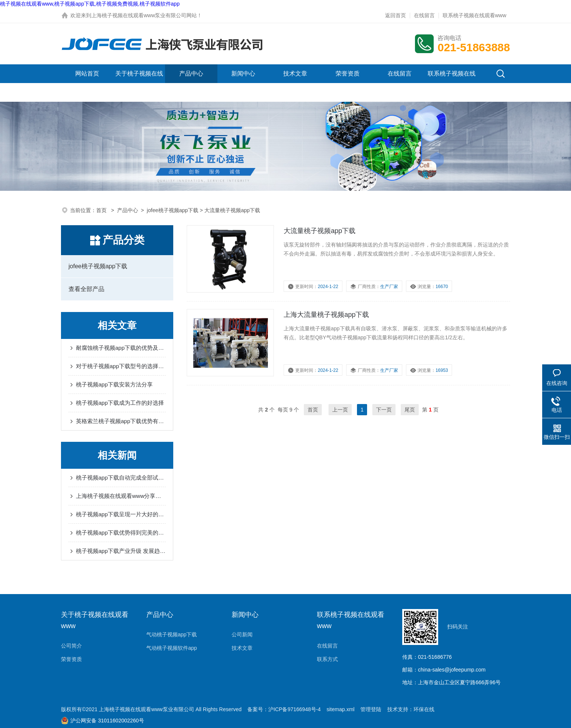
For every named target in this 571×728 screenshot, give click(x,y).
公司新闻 (242, 634)
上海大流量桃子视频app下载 (326, 315)
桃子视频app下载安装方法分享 (114, 384)
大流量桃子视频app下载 (320, 231)
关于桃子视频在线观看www (139, 83)
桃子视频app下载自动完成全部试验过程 (121, 478)
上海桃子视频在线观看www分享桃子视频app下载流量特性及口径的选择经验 (121, 496)
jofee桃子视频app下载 (172, 210)
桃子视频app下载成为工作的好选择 (120, 403)
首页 (102, 210)
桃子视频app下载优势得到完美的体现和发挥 (121, 533)
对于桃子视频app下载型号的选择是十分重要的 (121, 366)
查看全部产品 (86, 289)
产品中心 (191, 74)
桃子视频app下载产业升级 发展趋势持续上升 (121, 551)
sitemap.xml (341, 709)
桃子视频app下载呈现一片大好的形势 (121, 514)
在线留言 (424, 15)
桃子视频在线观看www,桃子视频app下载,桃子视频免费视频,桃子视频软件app (90, 4)
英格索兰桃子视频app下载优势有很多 (121, 421)
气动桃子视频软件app (172, 648)
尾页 (410, 410)
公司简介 (71, 646)
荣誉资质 (348, 74)
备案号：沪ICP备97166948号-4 (284, 709)
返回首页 (396, 15)
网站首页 (87, 74)
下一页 (384, 410)
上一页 (340, 410)
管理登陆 (371, 709)
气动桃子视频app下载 (172, 634)
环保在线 (424, 709)
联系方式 (327, 659)
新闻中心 (243, 74)
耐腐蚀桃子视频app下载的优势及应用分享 (121, 348)
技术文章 (295, 74)
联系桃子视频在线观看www (474, 15)
